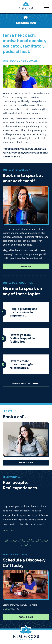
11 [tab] (22, 544)
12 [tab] (26, 544)
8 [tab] (37, 540)
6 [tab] (28, 540)
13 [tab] (31, 544)
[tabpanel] (26, 515)
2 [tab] (11, 540)
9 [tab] (42, 540)
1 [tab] (6, 540)
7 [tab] (33, 540)
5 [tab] (24, 540)
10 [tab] (46, 540)
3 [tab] (15, 540)
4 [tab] (19, 540)
